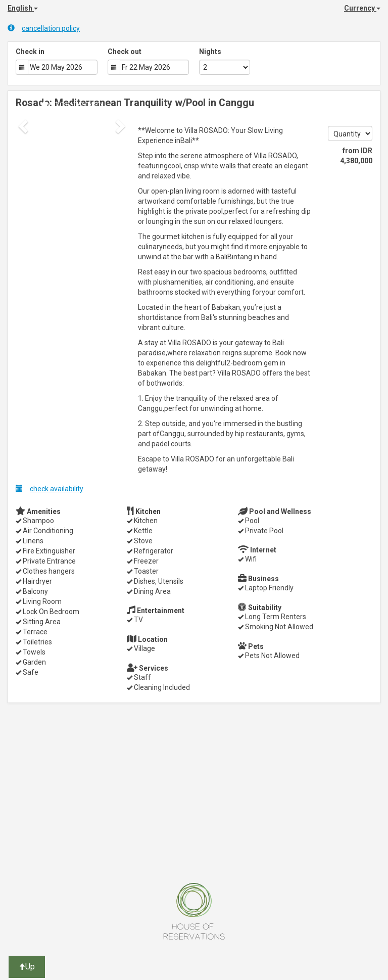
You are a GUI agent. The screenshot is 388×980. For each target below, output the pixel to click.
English (23, 8)
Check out (125, 52)
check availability (50, 488)
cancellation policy (44, 28)
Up (27, 967)
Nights (210, 52)
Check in (30, 52)
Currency (362, 8)
